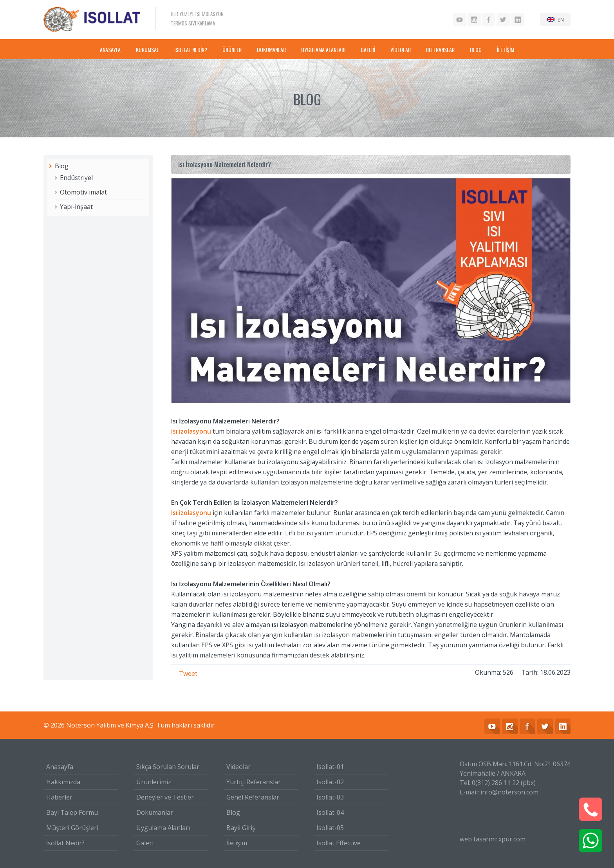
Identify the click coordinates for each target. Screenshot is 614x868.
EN (561, 20)
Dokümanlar (155, 812)
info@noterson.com (509, 792)
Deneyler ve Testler (165, 797)
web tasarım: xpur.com (493, 839)
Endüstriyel (76, 178)
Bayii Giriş (241, 828)
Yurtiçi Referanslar (254, 782)
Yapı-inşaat (76, 207)
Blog (62, 166)
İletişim (237, 843)
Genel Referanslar (253, 797)
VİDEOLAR (401, 50)
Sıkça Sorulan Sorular (168, 767)
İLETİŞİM (506, 50)
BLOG (476, 50)
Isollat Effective (339, 843)
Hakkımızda (63, 782)
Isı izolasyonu (191, 431)
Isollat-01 (330, 767)
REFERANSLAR (440, 50)
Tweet (188, 674)
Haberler (59, 797)
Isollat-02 (330, 782)
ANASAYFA (110, 50)
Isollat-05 (330, 828)
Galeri (145, 843)
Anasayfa (60, 767)
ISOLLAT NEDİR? (191, 50)
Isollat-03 (330, 797)
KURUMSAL (147, 50)
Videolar (238, 767)
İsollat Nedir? (65, 843)
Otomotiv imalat (83, 192)
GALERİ (368, 50)
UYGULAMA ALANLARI (323, 50)
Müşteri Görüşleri (72, 828)
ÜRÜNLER (232, 50)
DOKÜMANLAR (271, 50)
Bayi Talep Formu (72, 812)
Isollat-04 (330, 812)
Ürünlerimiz (154, 782)
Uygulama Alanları (163, 828)
